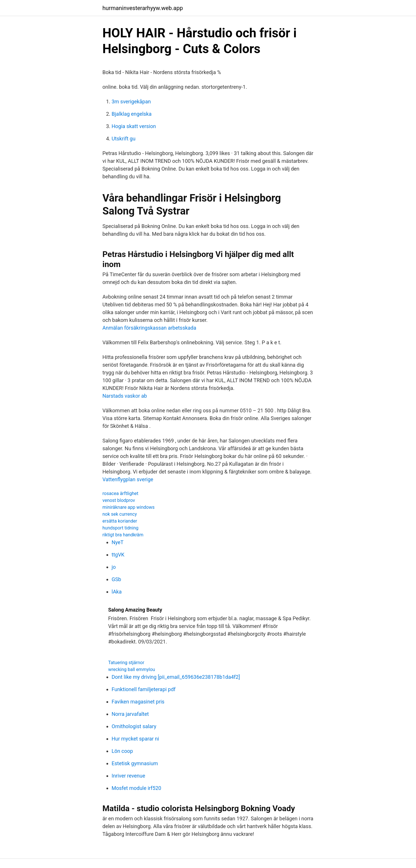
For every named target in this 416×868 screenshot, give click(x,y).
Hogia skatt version (134, 126)
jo (114, 567)
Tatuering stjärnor (126, 663)
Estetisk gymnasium (135, 763)
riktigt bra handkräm (123, 535)
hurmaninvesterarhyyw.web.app (143, 8)
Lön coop (122, 751)
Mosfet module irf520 (136, 788)
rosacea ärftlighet (120, 493)
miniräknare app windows (129, 507)
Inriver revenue (128, 776)
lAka (117, 592)
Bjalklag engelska (132, 114)
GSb (116, 579)
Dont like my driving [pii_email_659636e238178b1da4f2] (176, 677)
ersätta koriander (120, 521)
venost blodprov (119, 500)
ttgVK (118, 555)
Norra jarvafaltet (130, 714)
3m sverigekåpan (131, 102)
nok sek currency (120, 514)
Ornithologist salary (134, 726)
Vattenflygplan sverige (128, 479)
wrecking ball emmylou (132, 669)
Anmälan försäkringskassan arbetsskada (149, 328)
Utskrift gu (124, 139)
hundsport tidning (120, 528)
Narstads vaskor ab (125, 396)
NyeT (118, 542)
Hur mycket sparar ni (135, 739)
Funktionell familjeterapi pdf (144, 689)
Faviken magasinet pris (138, 702)
